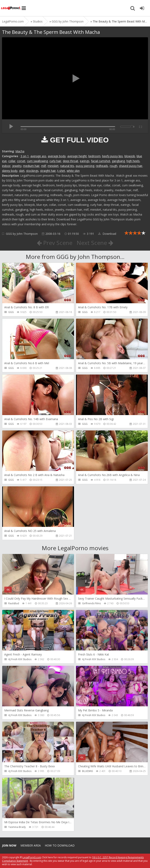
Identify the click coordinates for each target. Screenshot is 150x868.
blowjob (130, 156)
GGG (11, 312)
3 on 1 (25, 156)
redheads (102, 166)
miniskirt (53, 166)
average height (77, 156)
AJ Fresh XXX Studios (20, 659)
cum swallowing (37, 161)
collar (12, 161)
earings (85, 161)
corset (21, 161)
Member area (31, 845)
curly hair (55, 161)
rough (114, 166)
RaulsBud (14, 603)
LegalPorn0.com (32, 857)
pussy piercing (85, 166)
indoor (6, 166)
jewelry (17, 166)
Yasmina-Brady (17, 827)
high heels (133, 161)
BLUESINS (87, 771)
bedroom (94, 156)
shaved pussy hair (131, 166)
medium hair (31, 166)
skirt (22, 171)
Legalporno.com (11, 8)
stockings (32, 171)
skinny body (10, 171)
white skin (73, 171)
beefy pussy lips (112, 156)
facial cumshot (101, 161)
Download (107, 234)
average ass (38, 156)
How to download (60, 845)
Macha (20, 151)
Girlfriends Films (91, 603)
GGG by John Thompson (22, 234)
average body (57, 156)
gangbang (118, 161)
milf (44, 166)
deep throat (71, 161)
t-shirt (61, 171)
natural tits (67, 166)
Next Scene (95, 243)
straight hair (48, 171)
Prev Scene (55, 243)
